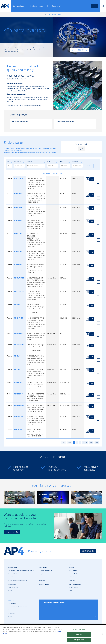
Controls (72, 567)
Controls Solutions (13, 567)
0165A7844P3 (18, 333)
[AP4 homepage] (5, 6)
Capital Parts (42, 580)
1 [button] (74, 443)
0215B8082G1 (18, 383)
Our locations (11, 613)
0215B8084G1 (18, 394)
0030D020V (18, 207)
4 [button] (83, 443)
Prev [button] (69, 443)
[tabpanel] (19, 469)
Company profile (12, 603)
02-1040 (17, 356)
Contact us (28, 152)
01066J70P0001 (19, 278)
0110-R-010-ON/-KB (20, 291)
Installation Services (44, 584)
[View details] (92, 179)
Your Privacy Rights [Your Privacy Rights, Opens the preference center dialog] (79, 630)
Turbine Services (43, 567)
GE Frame (72, 591)
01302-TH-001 (19, 318)
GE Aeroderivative (74, 588)
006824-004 (18, 251)
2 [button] (77, 443)
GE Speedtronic (73, 571)
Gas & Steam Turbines (75, 584)
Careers (10, 616)
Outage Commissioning (44, 574)
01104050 (17, 305)
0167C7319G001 (19, 345)
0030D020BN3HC (20, 194)
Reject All (79, 635)
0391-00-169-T (19, 430)
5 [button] (86, 443)
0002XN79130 (18, 178)
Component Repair (13, 574)
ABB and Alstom (73, 577)
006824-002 (18, 234)
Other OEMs (72, 580)
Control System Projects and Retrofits (17, 580)
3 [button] (80, 443)
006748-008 (18, 221)
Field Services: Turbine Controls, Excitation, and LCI (21, 571)
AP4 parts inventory (55, 14)
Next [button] (91, 443)
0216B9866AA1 (19, 405)
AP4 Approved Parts (13, 588)
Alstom (71, 594)
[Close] (103, 635)
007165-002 (18, 265)
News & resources (12, 610)
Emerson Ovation (74, 574)
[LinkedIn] (100, 551)
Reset (89, 166)
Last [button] (97, 443)
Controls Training (12, 577)
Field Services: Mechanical (45, 571)
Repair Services (12, 591)
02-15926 (17, 369)
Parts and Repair (12, 584)
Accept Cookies (79, 640)
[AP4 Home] (14, 551)
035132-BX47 (18, 416)
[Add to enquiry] (87, 179)
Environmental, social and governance (17, 607)
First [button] (64, 443)
